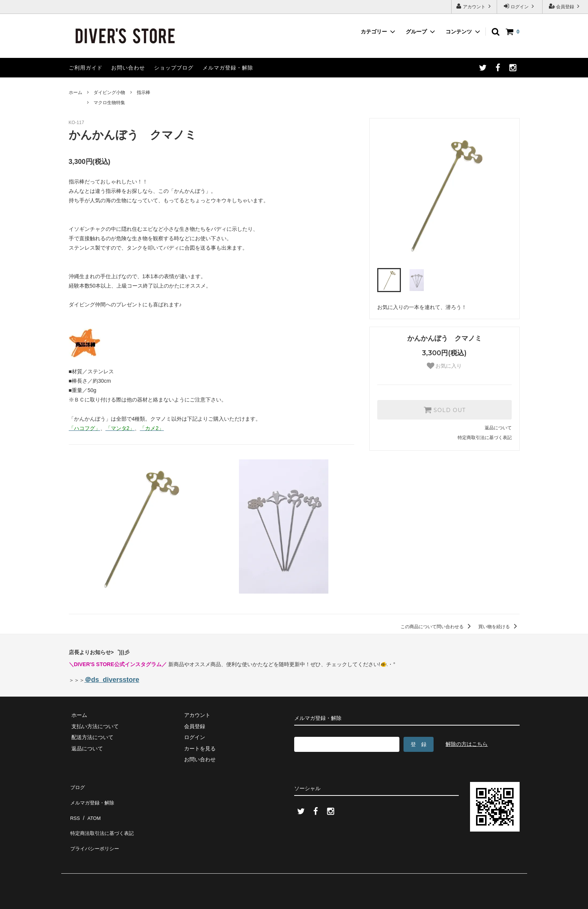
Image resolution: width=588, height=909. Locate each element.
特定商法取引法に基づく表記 (103, 819)
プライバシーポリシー (95, 830)
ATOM (91, 808)
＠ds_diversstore (112, 680)
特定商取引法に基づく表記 (485, 438)
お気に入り (444, 366)
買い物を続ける (499, 627)
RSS (74, 808)
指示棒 (144, 92)
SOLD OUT (444, 410)
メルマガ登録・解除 (228, 68)
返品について (498, 428)
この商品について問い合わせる (437, 627)
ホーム (76, 92)
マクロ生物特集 (109, 103)
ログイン (520, 6)
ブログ (77, 786)
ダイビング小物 (109, 92)
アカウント (474, 6)
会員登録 (565, 6)
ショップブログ (174, 68)
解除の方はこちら (467, 744)
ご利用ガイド (86, 68)
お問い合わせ (128, 68)
